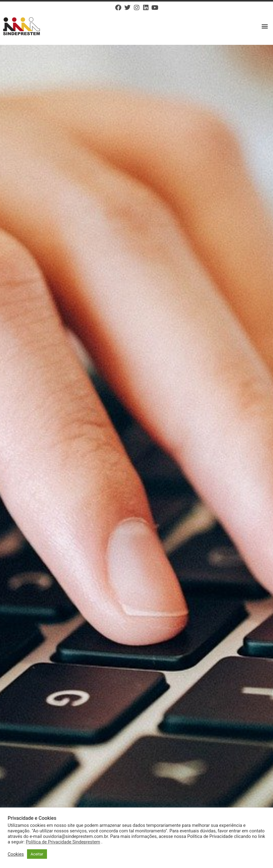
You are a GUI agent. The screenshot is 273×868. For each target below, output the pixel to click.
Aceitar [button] (37, 854)
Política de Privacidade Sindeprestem (63, 842)
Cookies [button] (16, 854)
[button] (265, 26)
